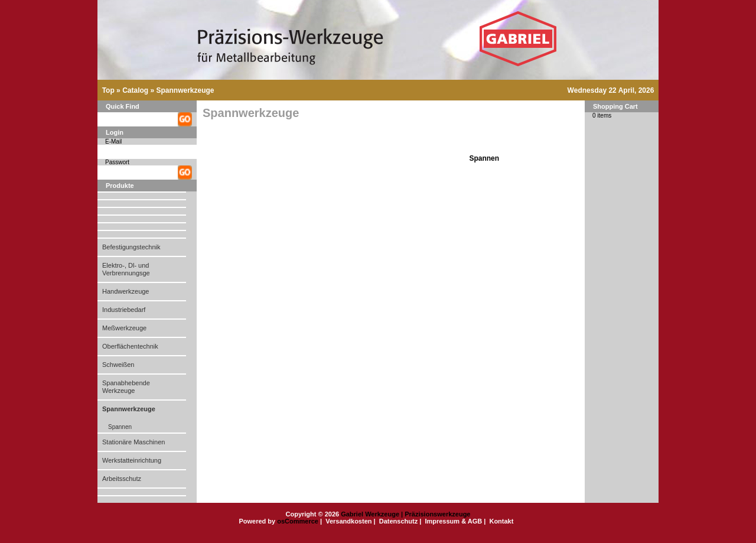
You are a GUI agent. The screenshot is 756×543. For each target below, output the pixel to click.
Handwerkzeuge (126, 291)
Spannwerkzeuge (185, 90)
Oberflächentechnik (130, 346)
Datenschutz (398, 521)
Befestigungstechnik (131, 247)
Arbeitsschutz (122, 479)
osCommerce (298, 521)
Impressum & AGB (453, 521)
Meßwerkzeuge (124, 328)
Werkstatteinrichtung (132, 460)
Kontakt (501, 521)
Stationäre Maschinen (133, 442)
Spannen (120, 427)
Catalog (135, 90)
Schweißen (118, 365)
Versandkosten (348, 521)
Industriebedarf (124, 310)
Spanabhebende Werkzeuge (126, 387)
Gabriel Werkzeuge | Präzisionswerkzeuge (405, 514)
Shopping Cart (615, 106)
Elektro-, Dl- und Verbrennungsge (126, 269)
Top (108, 90)
